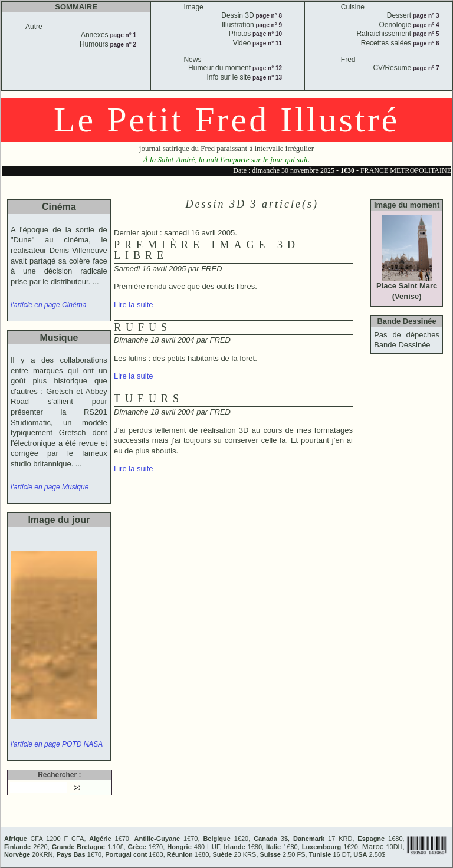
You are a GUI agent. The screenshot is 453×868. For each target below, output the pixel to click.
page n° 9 (268, 25)
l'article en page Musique (50, 487)
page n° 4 (425, 25)
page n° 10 (266, 34)
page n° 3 (425, 16)
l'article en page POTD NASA (57, 744)
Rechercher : (59, 775)
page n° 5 (425, 34)
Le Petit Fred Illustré (226, 120)
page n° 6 (425, 43)
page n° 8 (268, 16)
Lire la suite (133, 305)
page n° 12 (266, 68)
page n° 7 (425, 68)
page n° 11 (266, 43)
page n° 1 (122, 35)
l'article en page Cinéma (48, 305)
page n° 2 (122, 45)
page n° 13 (266, 78)
